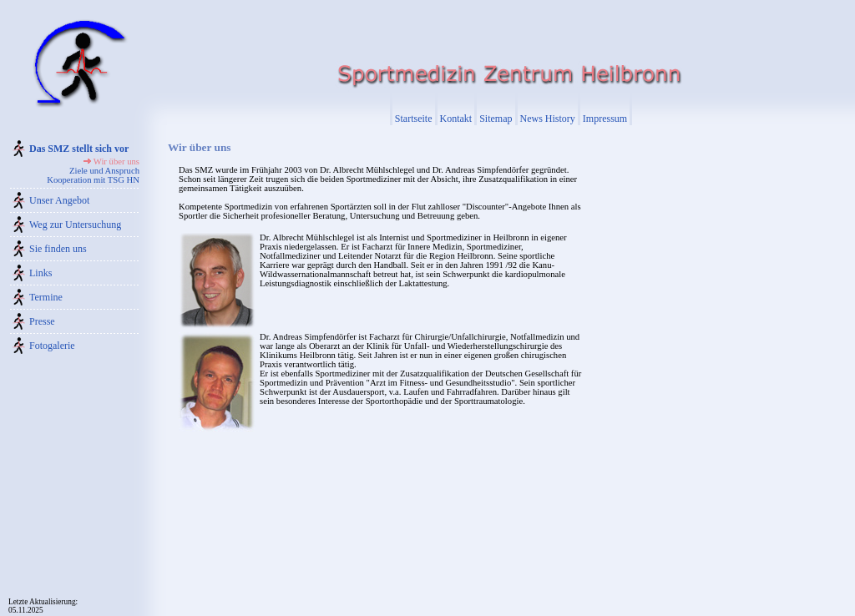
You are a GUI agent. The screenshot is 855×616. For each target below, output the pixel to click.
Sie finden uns (58, 249)
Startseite (414, 119)
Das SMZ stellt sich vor (79, 149)
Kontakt (456, 119)
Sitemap (496, 119)
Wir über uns (116, 162)
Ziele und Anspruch (104, 171)
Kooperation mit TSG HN (93, 180)
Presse (42, 321)
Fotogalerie (52, 346)
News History (548, 119)
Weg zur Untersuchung (75, 225)
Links (40, 273)
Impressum (605, 119)
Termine (46, 297)
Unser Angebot (59, 200)
